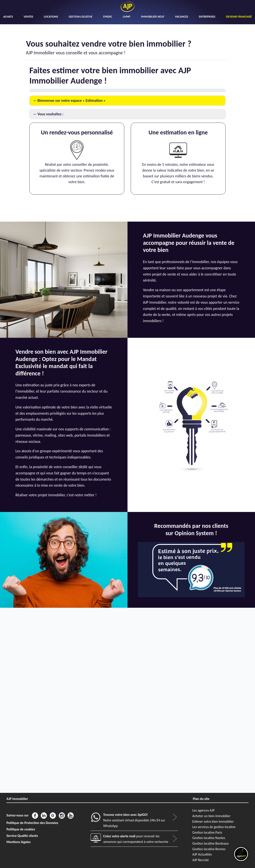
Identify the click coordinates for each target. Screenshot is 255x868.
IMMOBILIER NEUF (153, 17)
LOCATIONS (51, 17)
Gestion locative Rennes (209, 849)
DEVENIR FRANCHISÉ (239, 17)
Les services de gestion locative (214, 827)
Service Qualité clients (22, 836)
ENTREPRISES (207, 17)
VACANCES (182, 17)
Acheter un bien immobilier (211, 816)
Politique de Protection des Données (32, 823)
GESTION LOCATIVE (80, 17)
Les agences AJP (203, 810)
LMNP (127, 17)
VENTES (28, 17)
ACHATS (8, 17)
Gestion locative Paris (207, 832)
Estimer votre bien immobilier (213, 822)
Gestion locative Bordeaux (210, 843)
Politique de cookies (21, 829)
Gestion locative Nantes (209, 838)
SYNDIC (108, 17)
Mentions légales (19, 842)
